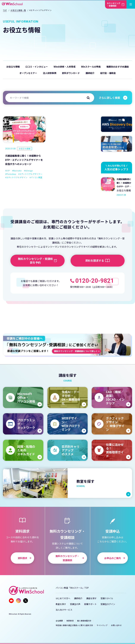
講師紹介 (90, 73)
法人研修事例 (50, 73)
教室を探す (61, 604)
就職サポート (90, 604)
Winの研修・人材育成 (65, 67)
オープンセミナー (28, 73)
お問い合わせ (116, 625)
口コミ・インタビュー (37, 67)
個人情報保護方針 (84, 621)
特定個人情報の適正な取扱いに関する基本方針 (74, 625)
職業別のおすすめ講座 (118, 67)
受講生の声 (75, 604)
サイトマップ (102, 625)
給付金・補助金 (108, 73)
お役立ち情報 (13, 67)
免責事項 (70, 621)
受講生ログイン (108, 604)
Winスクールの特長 (91, 67)
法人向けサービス (64, 610)
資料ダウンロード (71, 73)
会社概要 (59, 621)
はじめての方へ (63, 598)
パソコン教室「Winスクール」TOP (72, 588)
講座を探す (91, 598)
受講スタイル (107, 598)
